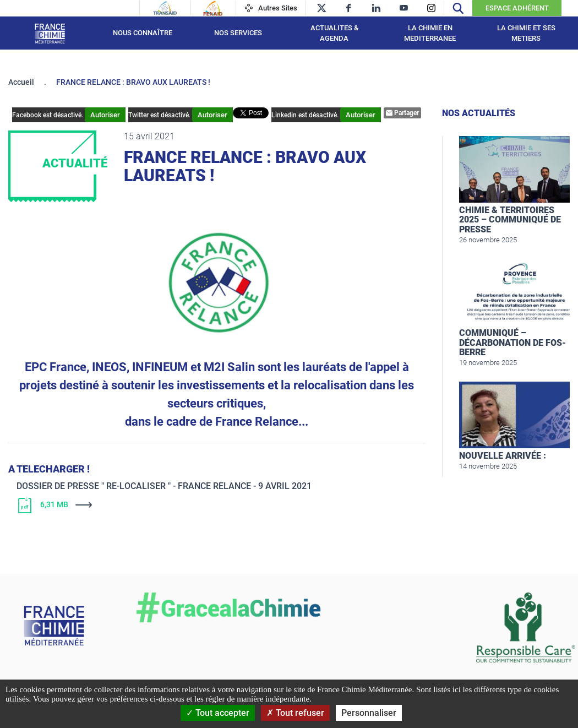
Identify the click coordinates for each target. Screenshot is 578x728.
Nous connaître (143, 33)
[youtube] (404, 8)
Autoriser (105, 115)
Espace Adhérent (517, 8)
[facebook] (349, 8)
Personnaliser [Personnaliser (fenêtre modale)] (369, 713)
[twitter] (321, 8)
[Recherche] (458, 8)
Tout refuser (295, 713)
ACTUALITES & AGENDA (334, 33)
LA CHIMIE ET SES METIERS (526, 33)
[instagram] (431, 8)
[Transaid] (165, 8)
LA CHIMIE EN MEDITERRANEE (430, 33)
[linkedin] (376, 8)
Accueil (21, 82)
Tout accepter (218, 713)
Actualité (75, 163)
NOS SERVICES (238, 33)
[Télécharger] (178, 505)
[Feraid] (213, 8)
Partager (402, 113)
